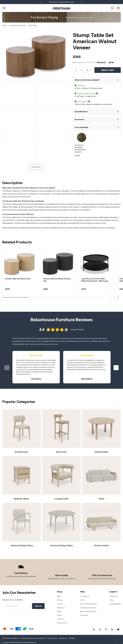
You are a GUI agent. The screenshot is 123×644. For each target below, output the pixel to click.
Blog (111, 600)
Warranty (84, 615)
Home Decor (62, 623)
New (59, 596)
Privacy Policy (52, 638)
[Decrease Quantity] (76, 70)
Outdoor (61, 619)
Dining (60, 600)
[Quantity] (82, 70)
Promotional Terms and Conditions (33, 638)
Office (60, 615)
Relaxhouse (19, 642)
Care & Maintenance (89, 604)
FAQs (82, 600)
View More (36, 167)
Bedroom (61, 608)
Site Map (72, 638)
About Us (114, 596)
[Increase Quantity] (88, 70)
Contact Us (85, 596)
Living (60, 604)
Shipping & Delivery (88, 608)
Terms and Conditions (10, 638)
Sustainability (115, 604)
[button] (82, 2)
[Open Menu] (4, 8)
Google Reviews (77, 329)
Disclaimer (63, 638)
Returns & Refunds (88, 611)
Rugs (59, 611)
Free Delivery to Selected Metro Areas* (61, 2)
